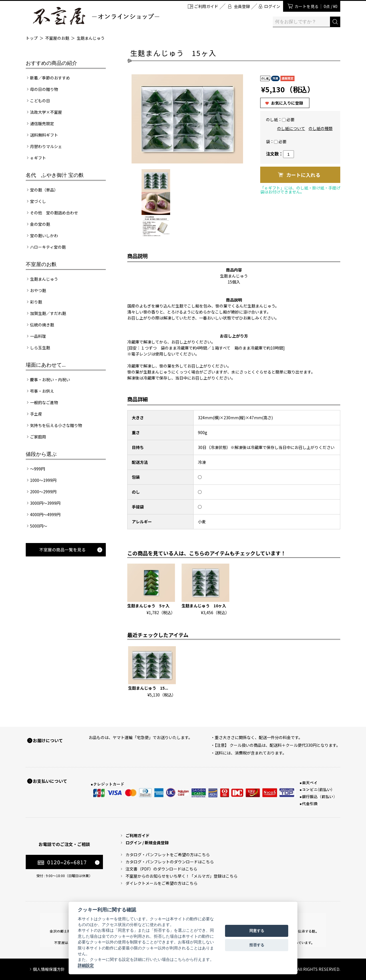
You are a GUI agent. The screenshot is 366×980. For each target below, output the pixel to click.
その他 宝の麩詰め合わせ (54, 213)
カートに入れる (303, 175)
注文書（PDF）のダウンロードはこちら (161, 869)
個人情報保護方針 (49, 969)
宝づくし (38, 201)
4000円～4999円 (45, 514)
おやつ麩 (38, 290)
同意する (257, 931)
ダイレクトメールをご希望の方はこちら (162, 883)
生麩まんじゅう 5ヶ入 (148, 606)
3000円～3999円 (45, 503)
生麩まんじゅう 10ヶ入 (204, 606)
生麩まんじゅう (91, 38)
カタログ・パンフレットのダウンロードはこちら (170, 862)
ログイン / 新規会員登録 (147, 843)
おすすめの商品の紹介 (51, 63)
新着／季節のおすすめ (50, 78)
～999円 (37, 469)
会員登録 (242, 6)
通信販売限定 (42, 123)
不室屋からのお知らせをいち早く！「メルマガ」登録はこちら (182, 876)
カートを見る (316, 6)
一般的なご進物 (44, 402)
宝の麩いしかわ (44, 235)
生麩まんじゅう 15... (148, 688)
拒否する (257, 945)
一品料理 (38, 336)
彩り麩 (36, 302)
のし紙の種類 (321, 128)
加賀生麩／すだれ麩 (48, 313)
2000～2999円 (43, 492)
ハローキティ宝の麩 (48, 247)
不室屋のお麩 (57, 38)
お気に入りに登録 (287, 103)
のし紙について (291, 128)
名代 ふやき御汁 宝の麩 (55, 175)
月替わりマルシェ (46, 146)
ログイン (272, 6)
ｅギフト (38, 158)
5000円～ (39, 526)
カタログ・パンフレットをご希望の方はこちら (168, 855)
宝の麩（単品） (44, 190)
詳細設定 (86, 965)
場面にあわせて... (46, 365)
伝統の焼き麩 (42, 325)
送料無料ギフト (44, 135)
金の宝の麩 (40, 224)
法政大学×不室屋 (46, 112)
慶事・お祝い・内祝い (50, 380)
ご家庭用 (38, 437)
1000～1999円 (43, 480)
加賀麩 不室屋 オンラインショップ (96, 16)
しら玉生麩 (40, 348)
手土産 (36, 414)
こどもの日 (40, 101)
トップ (32, 38)
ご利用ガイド (206, 6)
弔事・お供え (42, 391)
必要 (291, 119)
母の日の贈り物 (44, 89)
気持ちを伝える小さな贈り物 (56, 425)
